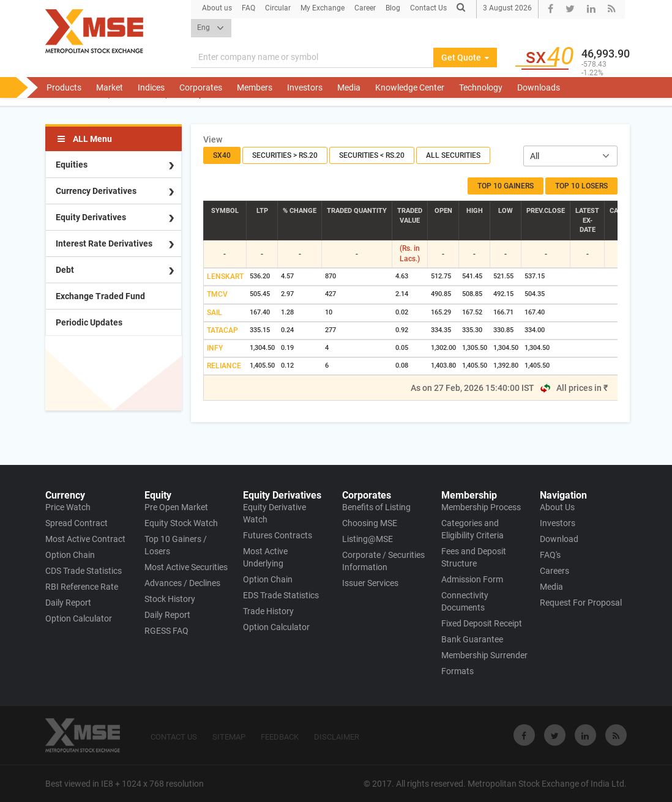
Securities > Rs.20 (285, 155)
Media (349, 87)
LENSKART (225, 277)
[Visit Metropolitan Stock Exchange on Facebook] (524, 735)
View (213, 139)
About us (217, 8)
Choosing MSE (370, 523)
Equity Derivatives (91, 217)
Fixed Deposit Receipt (482, 623)
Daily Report (68, 603)
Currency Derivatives (96, 191)
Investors (305, 87)
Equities (72, 165)
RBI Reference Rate (82, 587)
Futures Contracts (278, 535)
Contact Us (428, 8)
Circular (278, 8)
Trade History (268, 611)
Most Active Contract (85, 539)
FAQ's (550, 555)
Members (255, 87)
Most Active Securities (186, 567)
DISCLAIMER (337, 737)
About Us (557, 507)
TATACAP (222, 330)
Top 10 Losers (581, 186)
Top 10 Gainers (506, 186)
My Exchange (323, 8)
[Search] (312, 58)
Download (559, 539)
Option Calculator (79, 618)
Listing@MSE (368, 539)
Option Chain (70, 555)
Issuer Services (370, 583)
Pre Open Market (176, 507)
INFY (215, 348)
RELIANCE (224, 366)
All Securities (453, 155)
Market (110, 87)
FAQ (248, 8)
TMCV (217, 294)
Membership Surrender (484, 655)
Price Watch (68, 507)
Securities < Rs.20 (372, 155)
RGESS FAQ (166, 631)
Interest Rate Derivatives (104, 243)
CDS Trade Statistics (84, 571)
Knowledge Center (410, 87)
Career (365, 8)
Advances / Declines (182, 583)
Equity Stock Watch (181, 523)
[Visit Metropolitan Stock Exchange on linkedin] (585, 735)
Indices (151, 87)
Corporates (201, 87)
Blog (393, 8)
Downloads (539, 87)
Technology (481, 87)
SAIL (215, 313)
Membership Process (481, 507)
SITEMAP (229, 737)
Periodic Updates (89, 322)
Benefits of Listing (376, 507)
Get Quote (465, 58)
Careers (554, 571)
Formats (457, 671)
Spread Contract (77, 523)
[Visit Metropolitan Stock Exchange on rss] (616, 735)
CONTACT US (174, 737)
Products (64, 87)
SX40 (222, 155)
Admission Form (472, 579)
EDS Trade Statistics (281, 595)
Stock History (170, 599)
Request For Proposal (581, 603)
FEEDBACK (280, 737)
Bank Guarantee (472, 639)
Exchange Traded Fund (100, 296)
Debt (65, 270)
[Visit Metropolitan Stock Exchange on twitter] (555, 735)
